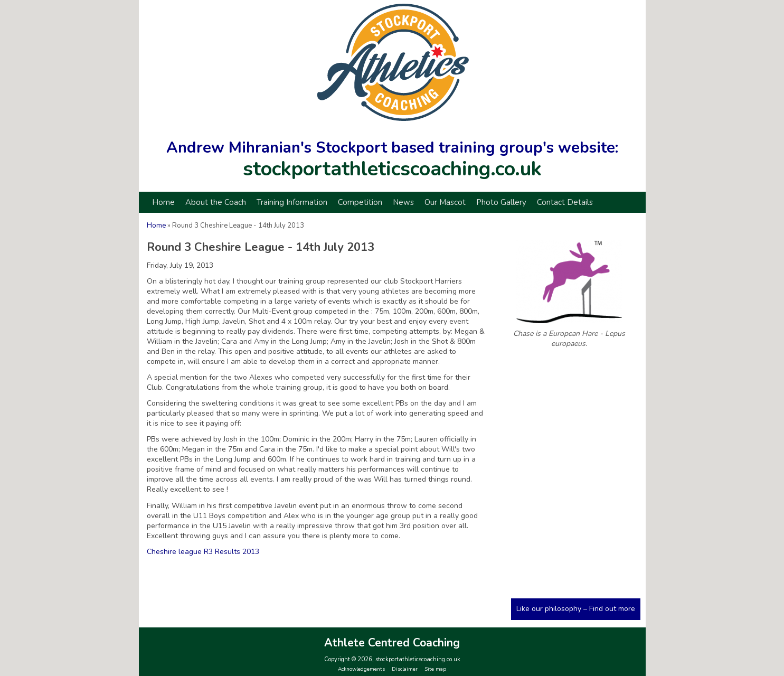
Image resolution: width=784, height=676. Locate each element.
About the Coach (216, 202)
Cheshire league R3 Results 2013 (203, 552)
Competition (360, 202)
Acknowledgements (361, 669)
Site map (435, 669)
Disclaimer (405, 669)
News (403, 202)
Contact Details (565, 202)
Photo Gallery (501, 202)
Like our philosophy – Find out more (576, 609)
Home (163, 202)
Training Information (292, 202)
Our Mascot (445, 202)
